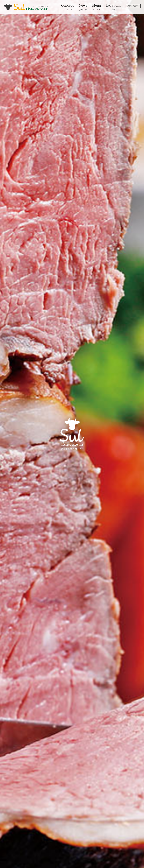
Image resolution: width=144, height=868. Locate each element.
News (83, 7)
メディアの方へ (133, 6)
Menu (97, 7)
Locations (114, 7)
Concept (67, 7)
